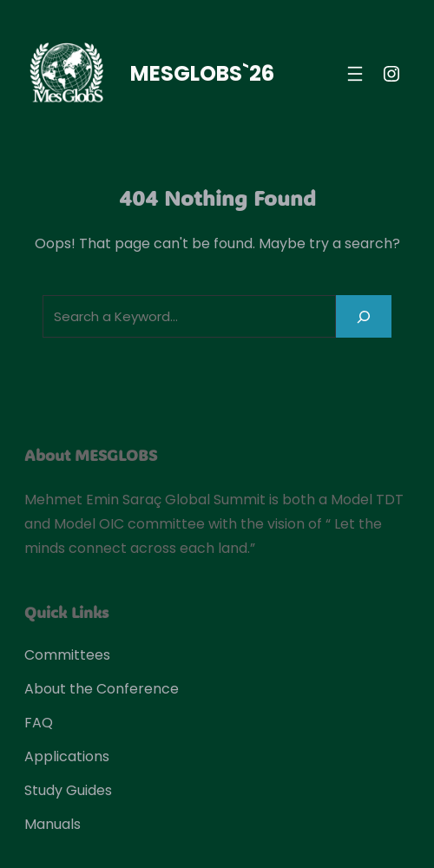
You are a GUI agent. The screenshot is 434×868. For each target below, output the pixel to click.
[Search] (364, 316)
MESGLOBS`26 (202, 73)
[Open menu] (355, 74)
